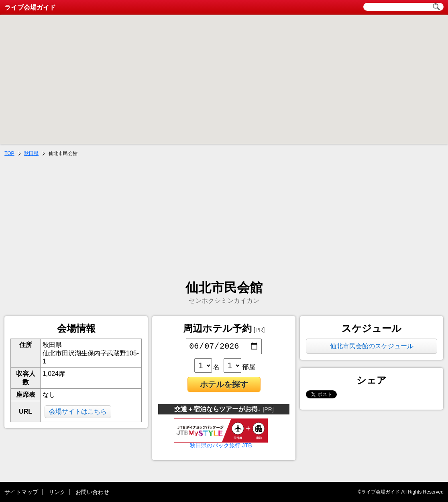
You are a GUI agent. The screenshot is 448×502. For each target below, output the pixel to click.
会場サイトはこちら (78, 411)
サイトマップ (21, 492)
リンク (57, 492)
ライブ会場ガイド (30, 7)
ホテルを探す (224, 386)
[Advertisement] (224, 219)
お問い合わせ (92, 492)
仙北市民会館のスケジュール (372, 346)
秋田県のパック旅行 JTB (221, 444)
